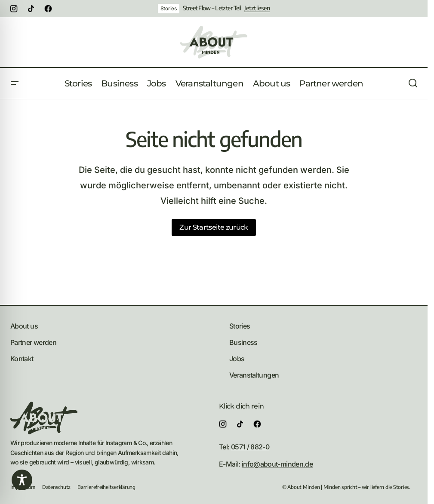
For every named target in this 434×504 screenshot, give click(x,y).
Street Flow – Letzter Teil (212, 8)
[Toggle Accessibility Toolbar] (22, 480)
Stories (169, 8)
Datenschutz (56, 487)
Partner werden (33, 342)
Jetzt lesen (257, 8)
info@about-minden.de (277, 464)
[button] (15, 83)
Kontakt (22, 359)
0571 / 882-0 (250, 447)
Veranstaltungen (254, 375)
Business (243, 342)
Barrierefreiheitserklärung (106, 487)
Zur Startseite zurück (214, 227)
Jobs (237, 359)
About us (24, 326)
